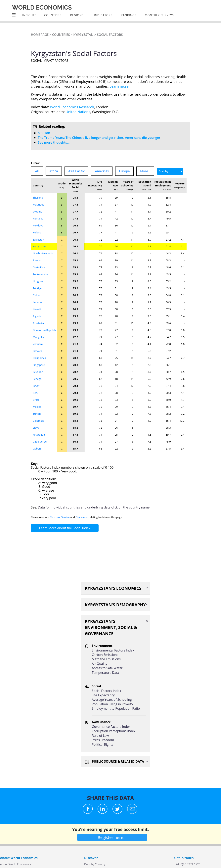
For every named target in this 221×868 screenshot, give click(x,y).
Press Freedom (103, 740)
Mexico (37, 407)
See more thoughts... (54, 142)
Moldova (38, 225)
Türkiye (37, 288)
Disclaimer (82, 517)
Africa (54, 171)
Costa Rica (39, 267)
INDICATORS (103, 15)
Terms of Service (60, 517)
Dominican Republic (45, 330)
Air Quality (100, 664)
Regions (77, 15)
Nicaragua (39, 435)
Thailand (38, 198)
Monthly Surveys (159, 15)
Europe (124, 171)
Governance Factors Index (111, 727)
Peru (36, 393)
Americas (102, 171)
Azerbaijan (39, 323)
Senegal (38, 379)
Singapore (39, 365)
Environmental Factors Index (113, 650)
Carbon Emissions (105, 655)
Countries (61, 35)
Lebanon (38, 302)
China (36, 295)
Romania (38, 218)
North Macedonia (43, 253)
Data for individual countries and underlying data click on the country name (94, 507)
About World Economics (16, 864)
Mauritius (39, 205)
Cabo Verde (40, 442)
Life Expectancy (103, 695)
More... (145, 171)
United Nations (78, 112)
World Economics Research (72, 107)
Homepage (40, 35)
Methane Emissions (106, 659)
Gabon (37, 449)
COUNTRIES (53, 15)
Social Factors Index (106, 691)
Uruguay (38, 281)
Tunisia (37, 414)
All (37, 171)
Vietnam (38, 344)
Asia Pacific (76, 171)
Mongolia (38, 337)
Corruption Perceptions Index (114, 731)
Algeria (37, 316)
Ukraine (38, 212)
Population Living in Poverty (112, 704)
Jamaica (37, 351)
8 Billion (44, 133)
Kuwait (37, 309)
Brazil (36, 400)
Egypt (36, 386)
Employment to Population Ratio (116, 708)
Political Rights (103, 745)
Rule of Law (100, 736)
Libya (36, 428)
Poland (37, 232)
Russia (37, 260)
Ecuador (38, 372)
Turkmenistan (41, 274)
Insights (29, 15)
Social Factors (110, 35)
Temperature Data (105, 673)
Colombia (39, 421)
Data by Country (95, 864)
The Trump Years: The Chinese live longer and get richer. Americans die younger (99, 138)
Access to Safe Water (107, 668)
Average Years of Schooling (112, 699)
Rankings (129, 15)
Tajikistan (38, 240)
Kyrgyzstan (83, 35)
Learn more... (120, 86)
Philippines (39, 358)
